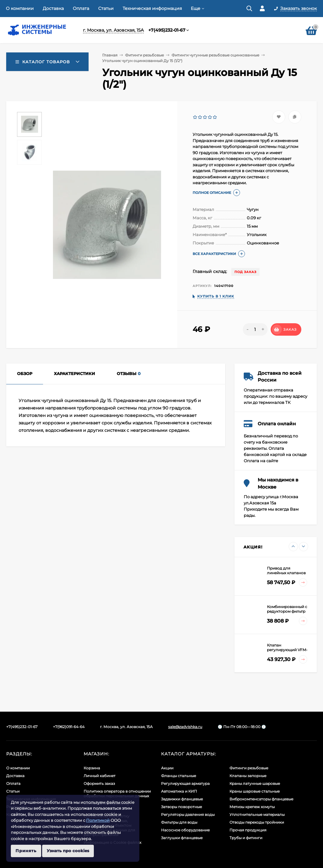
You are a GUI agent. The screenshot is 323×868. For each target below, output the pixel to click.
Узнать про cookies (68, 851)
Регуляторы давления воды (188, 814)
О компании (20, 8)
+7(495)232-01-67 (167, 30)
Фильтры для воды (179, 822)
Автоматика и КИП (179, 791)
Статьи (106, 8)
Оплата (81, 8)
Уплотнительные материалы (257, 814)
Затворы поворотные (181, 807)
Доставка (53, 8)
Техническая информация (152, 8)
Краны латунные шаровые (255, 783)
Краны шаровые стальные (255, 791)
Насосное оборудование (185, 830)
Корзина (92, 768)
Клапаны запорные (248, 776)
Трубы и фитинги (246, 838)
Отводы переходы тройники (257, 822)
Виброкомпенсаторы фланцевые (261, 799)
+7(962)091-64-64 (69, 727)
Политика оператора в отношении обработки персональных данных (117, 794)
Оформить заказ (99, 783)
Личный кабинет (100, 776)
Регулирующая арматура (185, 783)
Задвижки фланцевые (182, 799)
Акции (167, 768)
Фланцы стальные (179, 776)
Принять (26, 851)
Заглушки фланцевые (182, 838)
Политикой (98, 820)
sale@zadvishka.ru (185, 727)
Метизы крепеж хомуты (252, 807)
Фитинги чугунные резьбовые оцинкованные (215, 55)
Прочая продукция (248, 830)
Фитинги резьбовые (144, 55)
